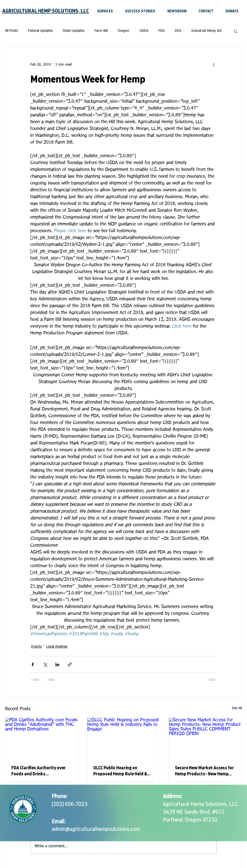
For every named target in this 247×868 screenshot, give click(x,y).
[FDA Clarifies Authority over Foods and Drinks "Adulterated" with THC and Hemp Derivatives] (42, 738)
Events (36, 647)
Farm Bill (101, 31)
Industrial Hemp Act (207, 31)
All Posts (11, 31)
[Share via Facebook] (33, 664)
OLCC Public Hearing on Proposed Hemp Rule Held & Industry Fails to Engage (120, 771)
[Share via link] (70, 664)
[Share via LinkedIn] (57, 664)
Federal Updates (40, 31)
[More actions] (214, 65)
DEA (178, 31)
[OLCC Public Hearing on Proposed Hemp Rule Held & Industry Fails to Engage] (124, 738)
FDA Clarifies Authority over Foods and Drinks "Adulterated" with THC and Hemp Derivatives (39, 771)
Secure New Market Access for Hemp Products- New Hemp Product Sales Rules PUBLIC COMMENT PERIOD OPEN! (204, 771)
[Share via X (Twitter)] (45, 664)
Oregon (124, 31)
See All (237, 708)
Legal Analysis (57, 647)
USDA (144, 31)
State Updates (74, 31)
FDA (161, 31)
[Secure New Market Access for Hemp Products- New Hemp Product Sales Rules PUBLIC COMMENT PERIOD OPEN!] (205, 738)
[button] (236, 31)
